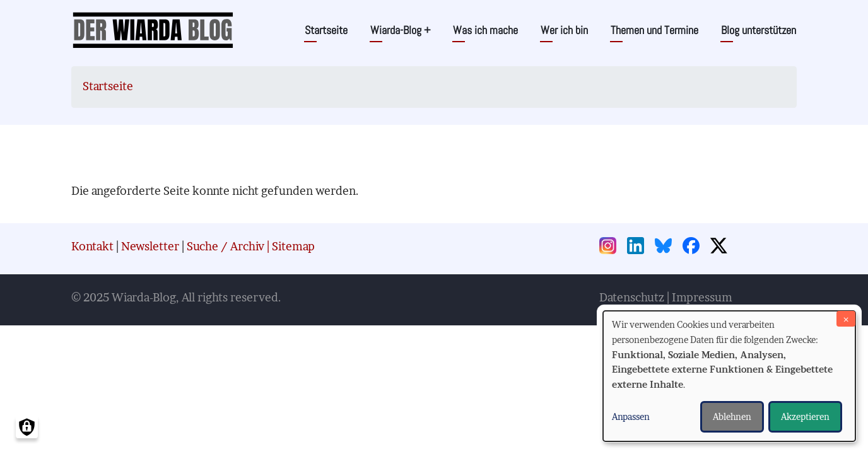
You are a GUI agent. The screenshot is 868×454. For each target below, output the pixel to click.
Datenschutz (632, 297)
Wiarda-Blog (400, 30)
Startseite (326, 30)
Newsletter (150, 246)
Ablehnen (732, 416)
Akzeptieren (805, 416)
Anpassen (631, 416)
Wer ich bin (564, 30)
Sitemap (293, 246)
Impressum (702, 297)
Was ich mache (485, 30)
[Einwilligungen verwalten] (27, 427)
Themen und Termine (654, 30)
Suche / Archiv (226, 246)
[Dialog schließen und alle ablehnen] (846, 319)
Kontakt (92, 246)
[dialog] (729, 376)
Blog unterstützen (759, 30)
